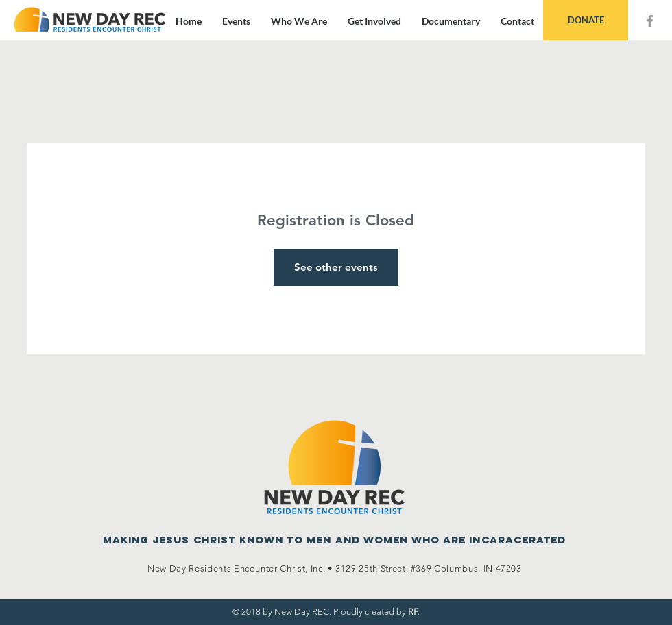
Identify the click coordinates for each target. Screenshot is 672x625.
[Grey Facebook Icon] (650, 21)
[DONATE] (586, 20)
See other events (336, 267)
